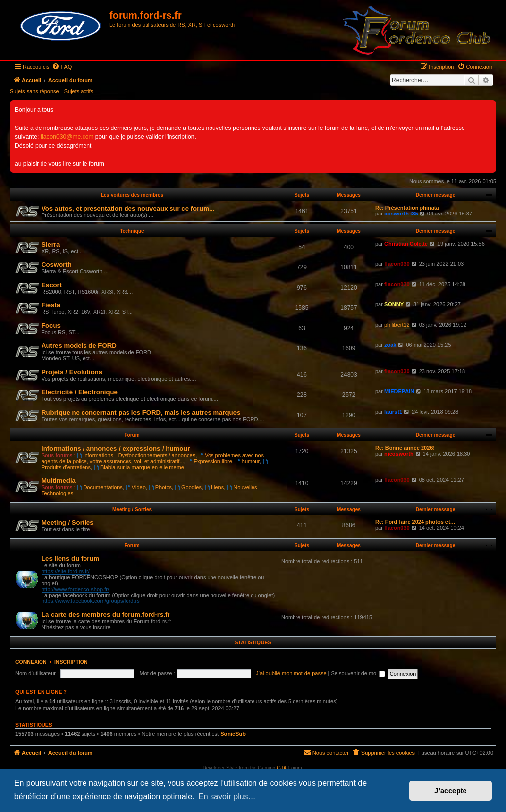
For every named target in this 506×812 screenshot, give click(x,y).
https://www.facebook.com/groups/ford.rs (91, 601)
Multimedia (59, 481)
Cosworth (57, 265)
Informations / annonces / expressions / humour (116, 449)
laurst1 (393, 412)
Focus (51, 325)
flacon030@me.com (67, 137)
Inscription (71, 662)
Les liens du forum (70, 559)
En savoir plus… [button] (227, 796)
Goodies (188, 487)
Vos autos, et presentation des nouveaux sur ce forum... (128, 208)
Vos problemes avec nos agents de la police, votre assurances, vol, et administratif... (153, 458)
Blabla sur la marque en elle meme (139, 467)
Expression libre (210, 461)
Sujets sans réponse (35, 91)
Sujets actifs (79, 91)
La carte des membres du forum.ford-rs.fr (105, 615)
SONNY (394, 304)
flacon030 (397, 264)
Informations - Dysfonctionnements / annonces (136, 455)
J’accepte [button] (451, 791)
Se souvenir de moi (358, 673)
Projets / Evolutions (72, 372)
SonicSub (233, 734)
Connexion (31, 662)
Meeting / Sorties (132, 509)
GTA (282, 768)
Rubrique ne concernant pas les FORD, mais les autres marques (141, 412)
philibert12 (397, 325)
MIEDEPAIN (399, 391)
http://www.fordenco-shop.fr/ (75, 589)
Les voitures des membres (132, 195)
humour (248, 461)
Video (136, 487)
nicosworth (399, 454)
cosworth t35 (401, 214)
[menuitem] (62, 67)
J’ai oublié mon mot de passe (291, 673)
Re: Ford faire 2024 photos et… (415, 522)
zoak (390, 345)
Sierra (51, 244)
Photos (160, 487)
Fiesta (51, 305)
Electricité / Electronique (80, 392)
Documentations (100, 487)
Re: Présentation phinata (407, 208)
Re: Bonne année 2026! (405, 448)
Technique (132, 231)
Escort (52, 285)
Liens (214, 487)
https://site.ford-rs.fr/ (66, 571)
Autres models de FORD (79, 346)
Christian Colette (406, 244)
